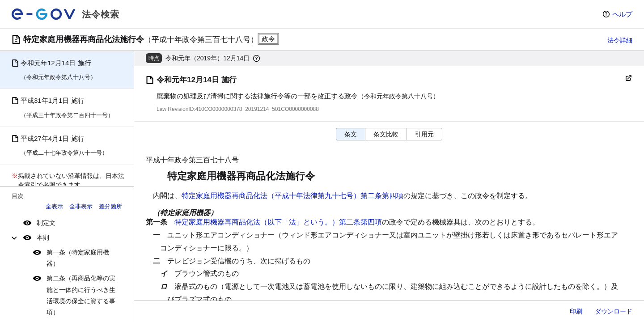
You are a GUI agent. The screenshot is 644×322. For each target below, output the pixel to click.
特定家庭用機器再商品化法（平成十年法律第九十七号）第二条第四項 (292, 196)
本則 (43, 237)
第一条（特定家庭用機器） (78, 258)
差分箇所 (110, 206)
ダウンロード (614, 311)
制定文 (46, 223)
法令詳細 (620, 40)
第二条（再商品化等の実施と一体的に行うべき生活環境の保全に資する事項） (81, 295)
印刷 (576, 311)
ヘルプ (622, 14)
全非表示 (81, 206)
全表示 (54, 206)
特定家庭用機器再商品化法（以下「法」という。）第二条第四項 (278, 222)
